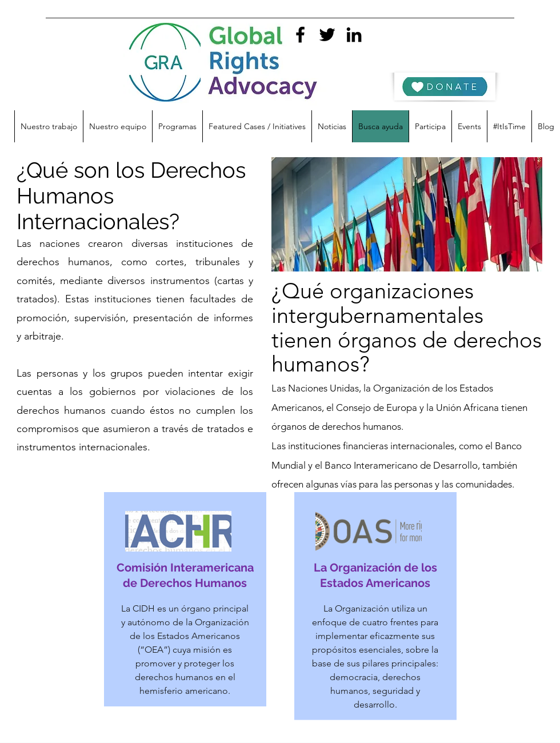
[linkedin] (354, 35)
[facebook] (300, 35)
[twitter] (327, 35)
